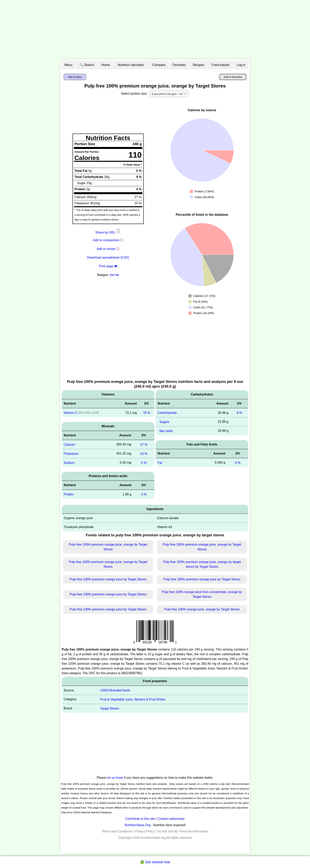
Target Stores (109, 708)
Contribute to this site (140, 819)
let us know (115, 778)
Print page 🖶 (108, 266)
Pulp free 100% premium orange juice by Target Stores (108, 579)
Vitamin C (70, 413)
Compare (159, 65)
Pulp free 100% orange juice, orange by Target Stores (202, 609)
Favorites (179, 65)
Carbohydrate (167, 413)
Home (105, 65)
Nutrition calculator (131, 65)
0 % (144, 463)
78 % (146, 413)
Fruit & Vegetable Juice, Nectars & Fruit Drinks (133, 699)
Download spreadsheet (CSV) (108, 257)
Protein (69, 494)
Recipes (198, 65)
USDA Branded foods (115, 690)
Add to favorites (233, 77)
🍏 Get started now (155, 862)
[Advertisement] (155, 30)
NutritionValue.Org (137, 825)
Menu (68, 65)
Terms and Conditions (117, 831)
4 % (144, 494)
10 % (144, 454)
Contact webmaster (171, 819)
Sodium (69, 463)
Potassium (71, 454)
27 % (144, 445)
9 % (239, 413)
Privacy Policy (145, 831)
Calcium (69, 445)
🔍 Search (87, 65)
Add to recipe (106, 249)
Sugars (164, 422)
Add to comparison (106, 240)
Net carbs (166, 431)
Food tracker (221, 65)
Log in (241, 65)
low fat (114, 275)
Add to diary (75, 77)
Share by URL (108, 232)
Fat (160, 463)
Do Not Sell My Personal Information (183, 831)
